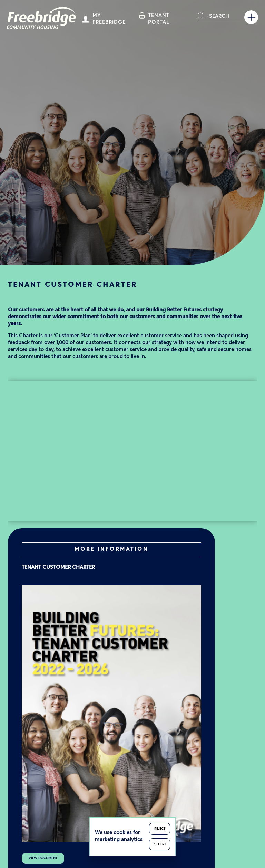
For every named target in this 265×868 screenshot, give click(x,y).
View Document (43, 858)
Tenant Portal (159, 19)
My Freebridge (109, 19)
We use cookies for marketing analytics (119, 836)
